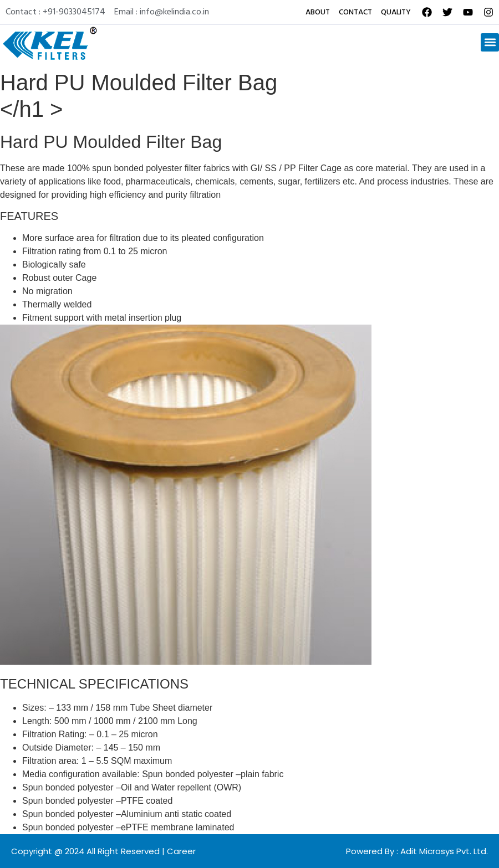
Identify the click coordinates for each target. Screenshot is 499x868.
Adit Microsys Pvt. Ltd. (444, 851)
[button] (490, 42)
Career (181, 851)
